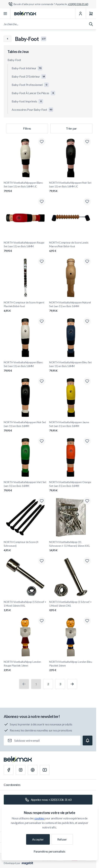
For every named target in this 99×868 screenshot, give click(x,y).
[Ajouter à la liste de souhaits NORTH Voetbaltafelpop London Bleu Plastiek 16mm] (87, 621)
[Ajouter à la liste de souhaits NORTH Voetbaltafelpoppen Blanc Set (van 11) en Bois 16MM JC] (42, 142)
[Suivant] (72, 684)
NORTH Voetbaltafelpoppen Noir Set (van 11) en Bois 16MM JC (71, 187)
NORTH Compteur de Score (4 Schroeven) (25, 546)
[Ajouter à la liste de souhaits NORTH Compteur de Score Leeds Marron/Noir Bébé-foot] (87, 202)
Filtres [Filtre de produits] (27, 128)
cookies (39, 818)
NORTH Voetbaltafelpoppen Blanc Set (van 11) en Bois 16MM (25, 367)
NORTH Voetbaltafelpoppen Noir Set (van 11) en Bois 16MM (25, 426)
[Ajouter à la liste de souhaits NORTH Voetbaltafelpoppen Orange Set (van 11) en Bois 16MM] (87, 441)
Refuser (62, 839)
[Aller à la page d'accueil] (25, 14)
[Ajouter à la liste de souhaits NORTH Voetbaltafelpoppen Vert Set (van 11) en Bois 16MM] (42, 441)
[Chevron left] (8, 39)
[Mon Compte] (80, 14)
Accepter (38, 839)
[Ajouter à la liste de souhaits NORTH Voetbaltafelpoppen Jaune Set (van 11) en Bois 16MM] (87, 381)
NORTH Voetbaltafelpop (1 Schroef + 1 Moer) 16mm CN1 (71, 606)
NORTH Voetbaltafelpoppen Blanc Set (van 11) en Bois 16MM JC (25, 187)
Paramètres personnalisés (49, 851)
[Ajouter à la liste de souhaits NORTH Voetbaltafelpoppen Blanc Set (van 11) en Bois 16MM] (42, 321)
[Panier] (91, 14)
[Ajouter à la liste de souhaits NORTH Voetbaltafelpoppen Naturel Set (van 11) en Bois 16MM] (87, 261)
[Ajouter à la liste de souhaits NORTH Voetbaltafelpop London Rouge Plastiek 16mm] (42, 621)
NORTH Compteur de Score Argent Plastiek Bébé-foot (25, 307)
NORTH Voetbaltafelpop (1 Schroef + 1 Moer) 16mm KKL (25, 606)
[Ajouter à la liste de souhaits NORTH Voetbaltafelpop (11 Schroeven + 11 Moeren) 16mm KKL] (87, 501)
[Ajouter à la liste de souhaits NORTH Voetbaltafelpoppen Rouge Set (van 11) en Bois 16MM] (42, 202)
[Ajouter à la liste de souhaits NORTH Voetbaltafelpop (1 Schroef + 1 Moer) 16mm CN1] (87, 561)
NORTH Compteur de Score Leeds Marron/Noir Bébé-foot (71, 247)
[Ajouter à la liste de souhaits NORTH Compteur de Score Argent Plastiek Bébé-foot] (42, 261)
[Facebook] (9, 770)
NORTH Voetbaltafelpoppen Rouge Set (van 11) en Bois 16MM (25, 247)
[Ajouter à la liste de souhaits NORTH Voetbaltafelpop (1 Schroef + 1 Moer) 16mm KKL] (42, 561)
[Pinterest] (33, 770)
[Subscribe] (88, 741)
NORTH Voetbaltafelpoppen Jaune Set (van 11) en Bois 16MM (71, 426)
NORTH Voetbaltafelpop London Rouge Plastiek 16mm (25, 666)
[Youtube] (45, 770)
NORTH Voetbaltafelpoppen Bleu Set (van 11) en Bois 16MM (71, 367)
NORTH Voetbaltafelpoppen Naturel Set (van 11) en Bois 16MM (71, 307)
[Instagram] (21, 770)
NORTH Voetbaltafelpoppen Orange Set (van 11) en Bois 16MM (71, 486)
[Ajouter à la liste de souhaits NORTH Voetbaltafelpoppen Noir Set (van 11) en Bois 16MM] (42, 381)
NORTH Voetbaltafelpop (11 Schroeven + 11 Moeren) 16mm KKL (71, 546)
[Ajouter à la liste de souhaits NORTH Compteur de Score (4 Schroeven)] (42, 501)
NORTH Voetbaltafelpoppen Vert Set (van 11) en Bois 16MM (25, 486)
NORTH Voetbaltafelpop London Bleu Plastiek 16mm (71, 666)
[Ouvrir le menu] (5, 14)
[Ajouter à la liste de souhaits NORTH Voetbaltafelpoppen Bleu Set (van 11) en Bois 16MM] (87, 321)
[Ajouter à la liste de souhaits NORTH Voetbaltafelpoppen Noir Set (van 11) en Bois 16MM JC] (87, 142)
